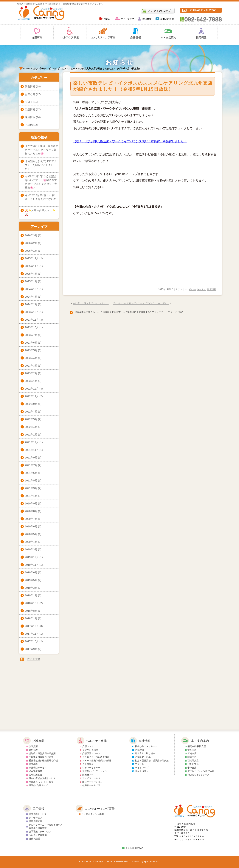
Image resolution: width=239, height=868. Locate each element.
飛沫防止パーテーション (95, 771)
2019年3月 (31, 588)
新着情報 (212, 289)
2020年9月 (31, 503)
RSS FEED (33, 659)
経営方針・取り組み (145, 753)
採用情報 (30, 117)
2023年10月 (32, 327)
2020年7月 (31, 519)
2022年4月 (31, 427)
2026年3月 (31, 235)
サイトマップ (142, 768)
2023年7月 (31, 335)
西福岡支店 (193, 761)
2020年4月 (31, 542)
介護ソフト (88, 746)
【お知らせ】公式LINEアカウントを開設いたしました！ (41, 165)
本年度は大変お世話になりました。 (91, 303)
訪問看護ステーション (40, 832)
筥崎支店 (192, 753)
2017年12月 (32, 626)
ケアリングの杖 (90, 750)
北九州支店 (193, 764)
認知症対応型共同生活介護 (42, 753)
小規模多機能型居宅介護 (41, 757)
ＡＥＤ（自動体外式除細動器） (98, 761)
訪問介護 (33, 746)
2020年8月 (31, 511)
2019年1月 (31, 595)
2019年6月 (31, 572)
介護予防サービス (38, 768)
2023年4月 (31, 358)
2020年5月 (31, 534)
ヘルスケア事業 (96, 741)
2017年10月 (32, 641)
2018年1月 (31, 618)
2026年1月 (31, 251)
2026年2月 (31, 243)
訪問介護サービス (38, 814)
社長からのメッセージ (146, 746)
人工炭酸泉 (88, 764)
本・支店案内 (200, 741)
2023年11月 (32, 320)
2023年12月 (32, 312)
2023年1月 (31, 381)
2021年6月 (31, 473)
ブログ (29, 102)
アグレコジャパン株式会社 (201, 771)
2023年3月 (31, 366)
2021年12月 (32, 442)
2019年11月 (32, 565)
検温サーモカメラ (91, 785)
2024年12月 (32, 289)
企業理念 (139, 750)
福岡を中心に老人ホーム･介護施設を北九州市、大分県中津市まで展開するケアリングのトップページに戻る (128, 312)
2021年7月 (31, 465)
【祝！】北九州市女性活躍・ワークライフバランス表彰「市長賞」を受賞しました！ (130, 141)
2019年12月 (32, 557)
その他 (192, 289)
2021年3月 (31, 488)
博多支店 (192, 750)
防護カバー (88, 775)
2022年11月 (32, 396)
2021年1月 (31, 496)
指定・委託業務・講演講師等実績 (152, 761)
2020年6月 (31, 526)
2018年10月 (32, 603)
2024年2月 (31, 304)
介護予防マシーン (91, 753)
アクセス (139, 764)
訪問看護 (33, 764)
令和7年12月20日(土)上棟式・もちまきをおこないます (41, 199)
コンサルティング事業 (100, 809)
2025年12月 (32, 258)
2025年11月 (32, 266)
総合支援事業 (35, 771)
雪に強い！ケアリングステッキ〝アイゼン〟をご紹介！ (141, 303)
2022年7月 (31, 412)
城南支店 (192, 757)
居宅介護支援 (35, 775)
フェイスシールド (91, 778)
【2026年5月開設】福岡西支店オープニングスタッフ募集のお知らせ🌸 (42, 150)
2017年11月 (32, 634)
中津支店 (192, 768)
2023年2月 (31, 373)
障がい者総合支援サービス (42, 778)
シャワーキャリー (91, 768)
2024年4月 (31, 297)
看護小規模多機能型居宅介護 (43, 761)
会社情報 (145, 741)
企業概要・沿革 (143, 757)
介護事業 (38, 741)
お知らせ (201, 289)
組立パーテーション (92, 782)
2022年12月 (32, 389)
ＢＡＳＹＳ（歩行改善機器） (97, 757)
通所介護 (33, 750)
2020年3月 (31, 549)
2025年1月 (31, 281)
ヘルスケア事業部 (38, 835)
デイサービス (35, 818)
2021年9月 (31, 458)
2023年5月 (31, 350)
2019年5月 (31, 580)
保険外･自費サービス (39, 785)
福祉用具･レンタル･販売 (41, 782)
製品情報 (30, 109)
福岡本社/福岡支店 (197, 746)
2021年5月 (31, 481)
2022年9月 (31, 404)
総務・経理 (34, 839)
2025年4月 (31, 274)
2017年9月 (31, 649)
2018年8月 (31, 611)
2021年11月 (32, 450)
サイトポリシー (143, 771)
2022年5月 (31, 419)
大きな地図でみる (134, 848)
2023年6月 (31, 343)
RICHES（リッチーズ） (200, 775)
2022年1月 (31, 435)
